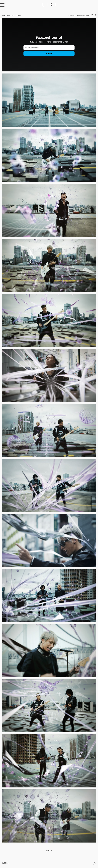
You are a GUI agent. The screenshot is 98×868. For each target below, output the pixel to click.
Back (49, 850)
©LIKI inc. (5, 863)
